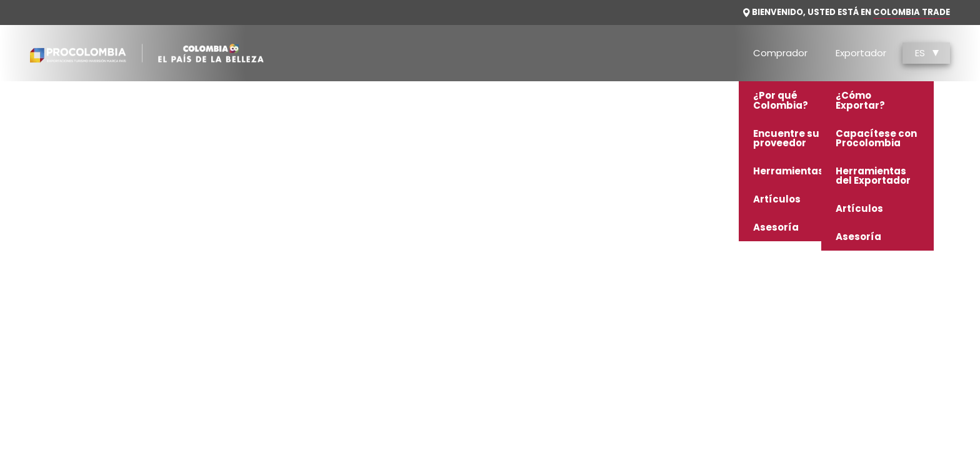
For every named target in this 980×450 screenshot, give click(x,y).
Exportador (861, 53)
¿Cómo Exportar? (860, 100)
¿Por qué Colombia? (781, 100)
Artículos (777, 199)
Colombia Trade (912, 12)
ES (927, 53)
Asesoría (776, 227)
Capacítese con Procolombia (876, 138)
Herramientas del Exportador (873, 176)
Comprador (780, 53)
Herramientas (788, 171)
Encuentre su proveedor (786, 138)
